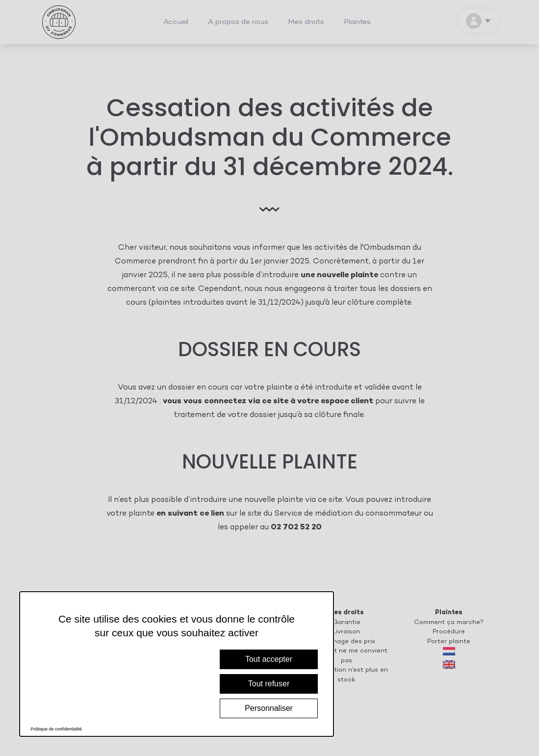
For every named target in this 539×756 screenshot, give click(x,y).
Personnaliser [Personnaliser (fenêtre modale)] (269, 708)
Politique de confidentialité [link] (57, 729)
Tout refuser (269, 684)
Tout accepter (269, 659)
